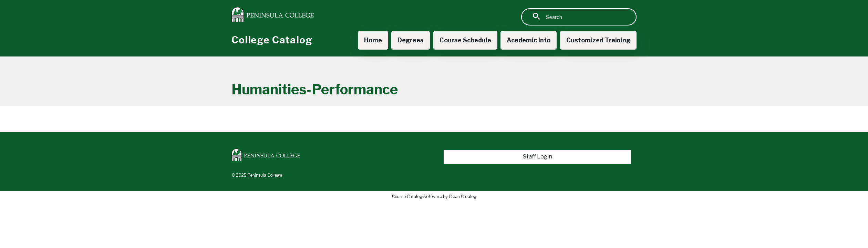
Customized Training (598, 40)
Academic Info (529, 40)
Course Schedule (465, 40)
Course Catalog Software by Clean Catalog (434, 197)
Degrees (411, 40)
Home (373, 40)
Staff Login (538, 157)
